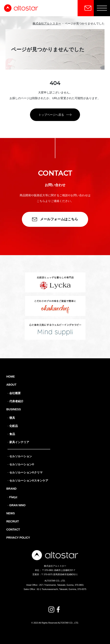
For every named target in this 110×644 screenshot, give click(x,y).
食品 (12, 434)
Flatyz (13, 497)
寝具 (12, 418)
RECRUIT (13, 521)
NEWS (11, 513)
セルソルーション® (22, 464)
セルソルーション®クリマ (26, 472)
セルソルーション (21, 456)
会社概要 (15, 393)
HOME (11, 377)
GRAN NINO (17, 505)
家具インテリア (19, 442)
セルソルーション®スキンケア (29, 481)
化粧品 (14, 426)
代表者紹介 (16, 401)
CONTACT (13, 529)
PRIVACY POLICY (18, 538)
